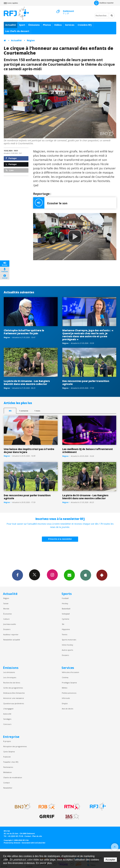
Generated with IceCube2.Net (33, 843)
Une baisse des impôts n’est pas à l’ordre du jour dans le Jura (29, 451)
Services (70, 25)
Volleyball (66, 614)
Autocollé (7, 714)
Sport (22, 25)
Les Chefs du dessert (17, 31)
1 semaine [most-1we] (24, 411)
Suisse (6, 603)
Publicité (7, 757)
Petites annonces (69, 693)
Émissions (34, 25)
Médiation (7, 772)
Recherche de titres (12, 683)
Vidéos (58, 25)
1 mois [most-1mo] (37, 411)
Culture (6, 619)
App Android (102, 575)
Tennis (65, 634)
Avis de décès (67, 709)
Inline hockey (67, 645)
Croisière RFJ (85, 25)
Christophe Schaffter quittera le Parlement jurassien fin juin (24, 332)
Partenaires (8, 767)
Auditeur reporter (11, 634)
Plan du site (37, 836)
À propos (7, 741)
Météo (65, 688)
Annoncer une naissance (14, 698)
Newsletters (69, 575)
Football (65, 598)
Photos (47, 25)
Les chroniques (10, 677)
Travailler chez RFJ (11, 762)
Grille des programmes (13, 688)
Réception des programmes (15, 746)
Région (31, 40)
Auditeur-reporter (104, 3)
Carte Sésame (9, 752)
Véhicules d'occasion (70, 672)
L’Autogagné (8, 709)
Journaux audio (10, 624)
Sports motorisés (69, 640)
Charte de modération (13, 777)
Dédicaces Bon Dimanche (14, 693)
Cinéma (65, 677)
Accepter (110, 860)
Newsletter (8, 788)
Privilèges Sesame (69, 683)
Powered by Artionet (12, 843)
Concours (7, 724)
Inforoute (66, 698)
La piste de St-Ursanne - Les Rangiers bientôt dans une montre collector (27, 382)
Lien (10, 170)
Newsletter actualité (12, 640)
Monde (6, 609)
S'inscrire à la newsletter (60, 539)
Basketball (66, 609)
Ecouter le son (50, 203)
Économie (7, 614)
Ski (63, 624)
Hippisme (66, 629)
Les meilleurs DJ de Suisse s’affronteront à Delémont (88, 451)
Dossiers (7, 629)
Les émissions (9, 672)
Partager (11, 158)
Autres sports (67, 650)
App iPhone (86, 575)
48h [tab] (10, 411)
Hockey (65, 603)
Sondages (7, 719)
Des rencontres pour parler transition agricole (86, 382)
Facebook (17, 575)
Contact (6, 783)
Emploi (65, 703)
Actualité (11, 25)
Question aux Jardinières (14, 703)
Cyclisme (66, 619)
